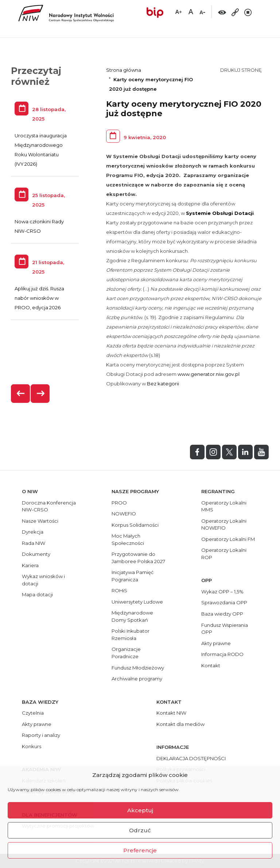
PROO (119, 503)
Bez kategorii (163, 384)
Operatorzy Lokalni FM (228, 539)
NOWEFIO (124, 514)
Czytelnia (33, 713)
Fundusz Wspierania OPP (225, 629)
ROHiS (119, 590)
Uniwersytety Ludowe (137, 602)
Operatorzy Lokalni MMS (224, 506)
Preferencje (140, 850)
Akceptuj (140, 810)
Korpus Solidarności (135, 525)
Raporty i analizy (41, 735)
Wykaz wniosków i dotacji (43, 580)
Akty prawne (216, 643)
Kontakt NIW (171, 713)
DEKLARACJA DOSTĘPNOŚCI (191, 758)
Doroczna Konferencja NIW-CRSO (49, 506)
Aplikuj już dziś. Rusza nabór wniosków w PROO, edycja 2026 (39, 298)
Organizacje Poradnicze (126, 653)
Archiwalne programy (137, 679)
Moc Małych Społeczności (128, 539)
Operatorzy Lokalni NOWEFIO (224, 525)
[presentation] (21, 394)
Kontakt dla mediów (180, 724)
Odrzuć (140, 830)
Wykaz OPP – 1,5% (222, 592)
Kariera (30, 565)
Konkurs (32, 746)
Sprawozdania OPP (224, 602)
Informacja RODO (222, 654)
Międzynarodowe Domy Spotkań (132, 616)
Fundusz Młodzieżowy (138, 668)
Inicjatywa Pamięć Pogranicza (133, 576)
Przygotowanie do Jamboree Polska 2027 (138, 558)
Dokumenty (36, 554)
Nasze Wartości (40, 521)
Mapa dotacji (37, 594)
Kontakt (211, 665)
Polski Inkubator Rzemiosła (131, 635)
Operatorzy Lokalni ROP (224, 554)
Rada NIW (34, 543)
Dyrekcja (33, 532)
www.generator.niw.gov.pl (209, 374)
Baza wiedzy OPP (222, 614)
